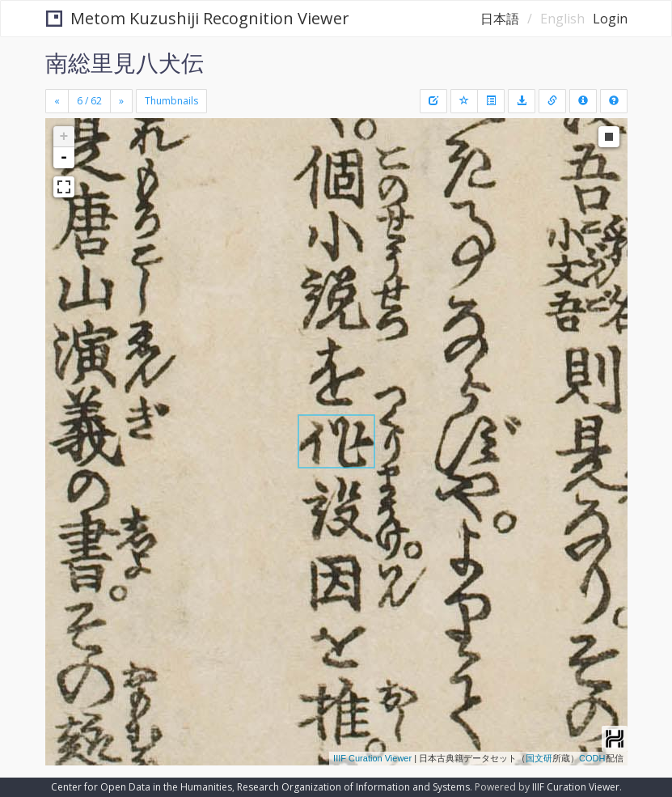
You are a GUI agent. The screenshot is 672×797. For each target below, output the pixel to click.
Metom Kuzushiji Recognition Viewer (198, 18)
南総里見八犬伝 (125, 62)
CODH (592, 758)
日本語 (500, 19)
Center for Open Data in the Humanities (142, 787)
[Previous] (57, 101)
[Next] (121, 101)
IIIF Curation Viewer (372, 758)
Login (610, 19)
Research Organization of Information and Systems (353, 787)
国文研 (539, 758)
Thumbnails (171, 101)
